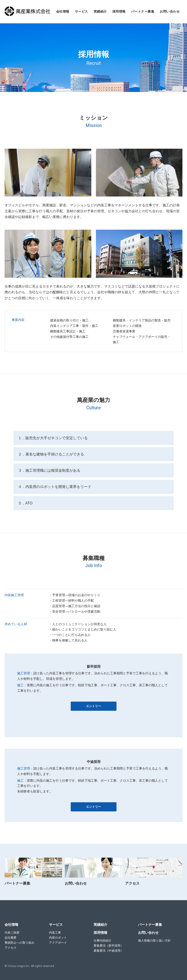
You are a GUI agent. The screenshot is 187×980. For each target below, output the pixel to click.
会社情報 (63, 11)
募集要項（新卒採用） (108, 946)
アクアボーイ (58, 943)
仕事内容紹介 (103, 941)
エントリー (93, 706)
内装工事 (55, 933)
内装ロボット (58, 938)
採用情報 (119, 11)
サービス (81, 11)
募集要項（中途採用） (108, 951)
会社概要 (11, 938)
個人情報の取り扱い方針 (154, 941)
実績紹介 (100, 11)
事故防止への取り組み (19, 943)
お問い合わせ (170, 11)
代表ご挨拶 (12, 933)
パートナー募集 (143, 11)
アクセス (11, 948)
